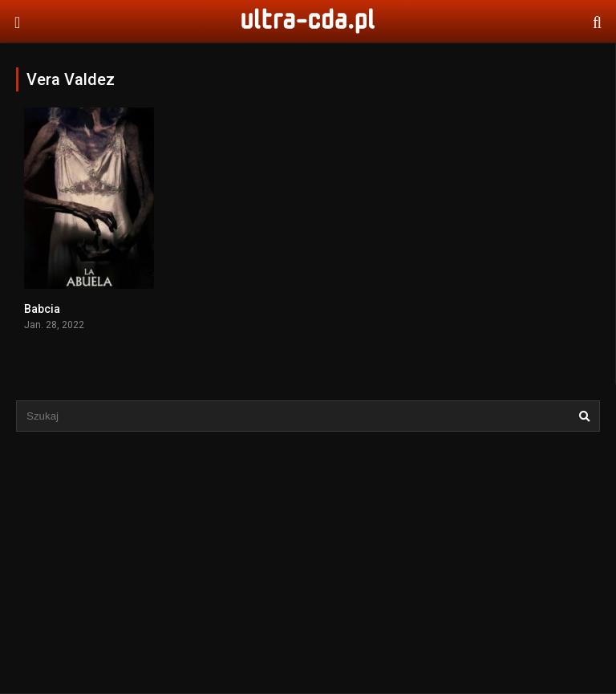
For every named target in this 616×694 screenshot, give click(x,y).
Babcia (42, 309)
